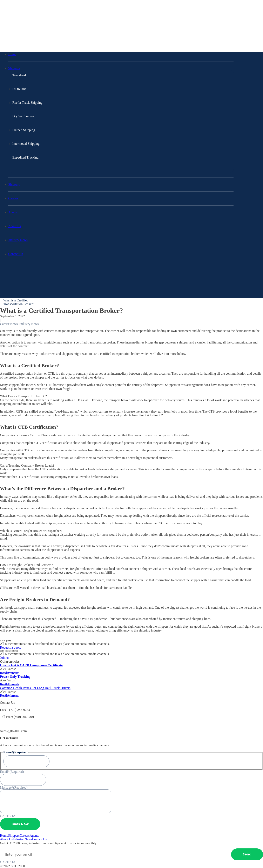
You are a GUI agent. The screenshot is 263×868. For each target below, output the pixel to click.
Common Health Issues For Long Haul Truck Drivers (35, 688)
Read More (7, 673)
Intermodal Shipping (26, 144)
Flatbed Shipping (24, 130)
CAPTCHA (8, 816)
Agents (13, 212)
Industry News (18, 240)
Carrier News (9, 324)
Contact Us (16, 254)
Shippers (14, 68)
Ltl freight (19, 89)
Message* (14, 787)
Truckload (19, 75)
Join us (5, 658)
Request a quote (11, 647)
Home (12, 54)
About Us (15, 226)
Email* (12, 772)
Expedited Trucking (25, 157)
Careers (13, 198)
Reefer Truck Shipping (27, 103)
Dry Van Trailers (23, 116)
